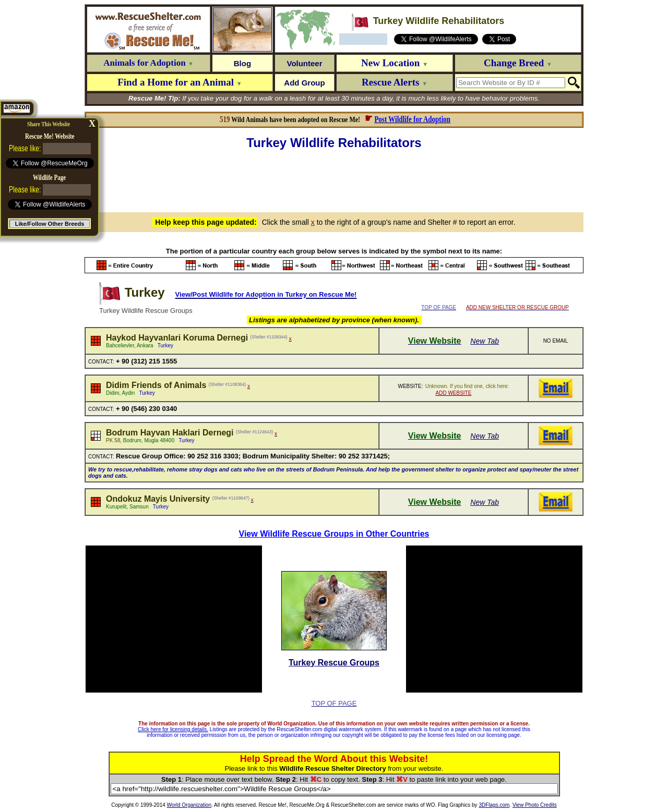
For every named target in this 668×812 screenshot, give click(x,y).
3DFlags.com (494, 805)
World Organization (189, 805)
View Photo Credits (535, 805)
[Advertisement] (334, 179)
